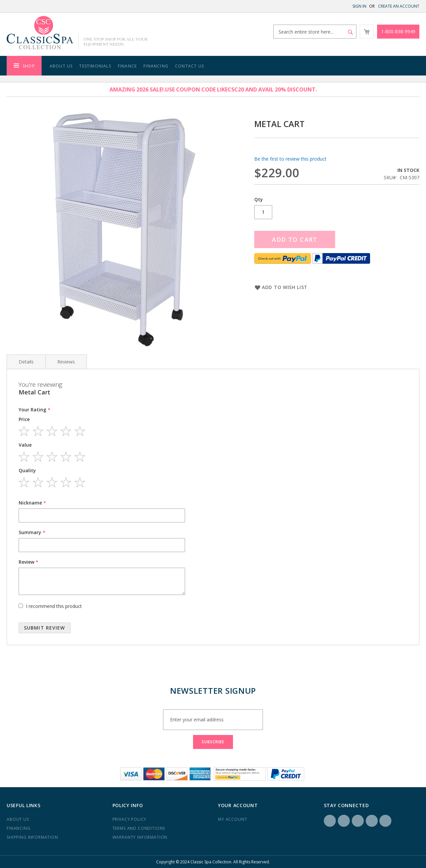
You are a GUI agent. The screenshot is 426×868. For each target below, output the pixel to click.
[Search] (350, 32)
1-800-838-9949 (398, 31)
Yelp (372, 821)
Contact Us (190, 66)
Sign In (359, 6)
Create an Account (399, 6)
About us (18, 819)
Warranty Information (140, 837)
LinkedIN (358, 821)
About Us (61, 66)
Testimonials (95, 66)
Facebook (330, 821)
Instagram (344, 821)
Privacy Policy (130, 819)
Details (26, 362)
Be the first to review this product (290, 159)
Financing (156, 66)
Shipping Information (32, 837)
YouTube (385, 821)
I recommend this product (54, 606)
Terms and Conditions (139, 828)
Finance (127, 66)
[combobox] (315, 32)
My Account (232, 819)
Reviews (66, 362)
